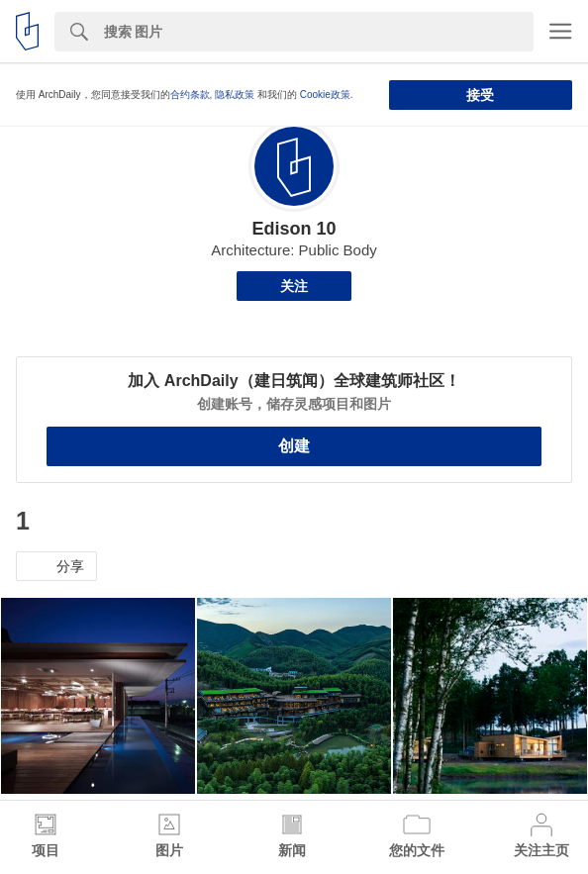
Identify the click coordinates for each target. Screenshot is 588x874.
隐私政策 (235, 95)
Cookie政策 (325, 95)
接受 (480, 95)
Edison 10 (294, 229)
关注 (294, 286)
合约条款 (190, 95)
